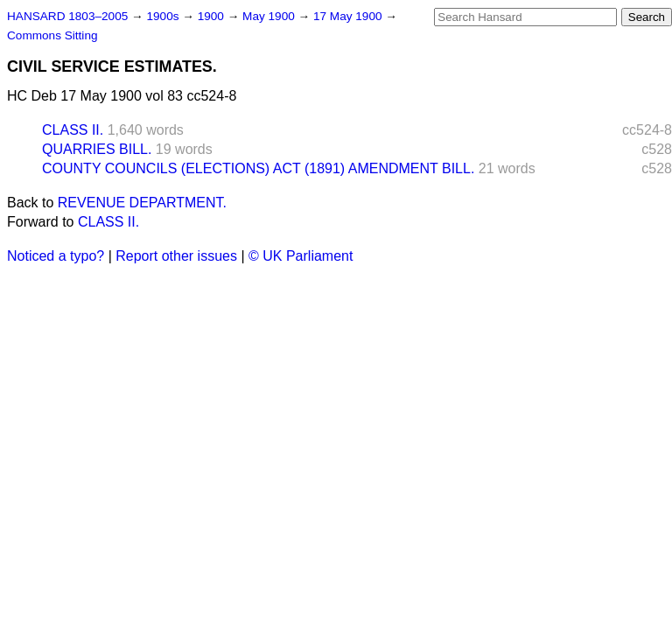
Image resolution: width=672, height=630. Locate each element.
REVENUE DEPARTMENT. (142, 203)
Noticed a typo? (56, 256)
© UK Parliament (301, 256)
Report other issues (176, 256)
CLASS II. (73, 130)
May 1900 (270, 16)
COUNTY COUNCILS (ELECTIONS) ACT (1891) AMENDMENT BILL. (258, 168)
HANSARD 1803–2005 (67, 16)
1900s (164, 16)
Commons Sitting (52, 35)
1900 (213, 16)
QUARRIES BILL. (97, 149)
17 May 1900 (349, 16)
